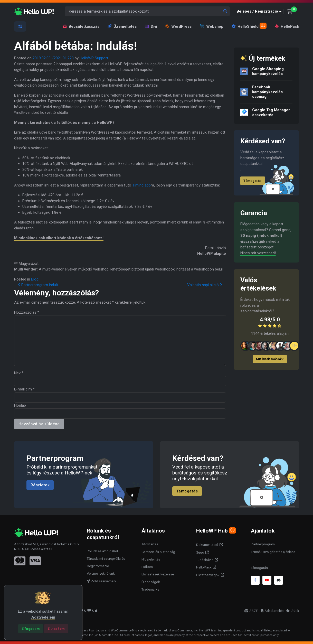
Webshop (212, 26)
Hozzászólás (27, 312)
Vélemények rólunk (101, 573)
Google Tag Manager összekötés (271, 112)
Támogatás (253, 181)
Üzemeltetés (122, 26)
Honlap (20, 405)
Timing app (141, 185)
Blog (35, 279)
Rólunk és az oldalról (102, 551)
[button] (260, 11)
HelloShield (249, 26)
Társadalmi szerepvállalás (106, 559)
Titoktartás (150, 544)
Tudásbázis (205, 560)
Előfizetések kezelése (158, 574)
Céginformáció (98, 566)
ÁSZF (251, 611)
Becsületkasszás (81, 26)
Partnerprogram (263, 544)
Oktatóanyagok (208, 575)
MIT (35, 544)
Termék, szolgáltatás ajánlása (273, 552)
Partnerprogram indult (38, 285)
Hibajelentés (151, 559)
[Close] (31, 629)
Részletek (40, 485)
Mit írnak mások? (270, 359)
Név (19, 373)
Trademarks (150, 589)
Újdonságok (151, 582)
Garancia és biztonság (158, 552)
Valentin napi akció (205, 285)
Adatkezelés (272, 611)
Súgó (200, 552)
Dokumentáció (207, 545)
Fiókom (147, 567)
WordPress (178, 26)
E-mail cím (24, 389)
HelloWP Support (94, 58)
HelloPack (287, 26)
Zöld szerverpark (102, 581)
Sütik (293, 611)
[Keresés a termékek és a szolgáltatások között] (147, 11)
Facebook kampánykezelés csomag (267, 92)
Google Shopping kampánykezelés (268, 71)
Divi (151, 26)
